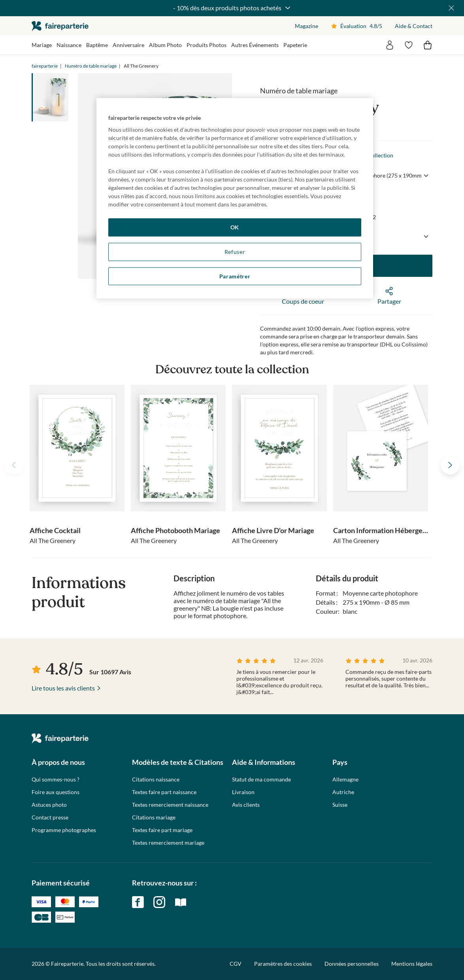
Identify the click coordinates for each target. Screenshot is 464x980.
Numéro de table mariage (91, 66)
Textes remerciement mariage (168, 843)
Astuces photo (49, 805)
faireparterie (60, 26)
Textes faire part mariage (162, 830)
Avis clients (246, 805)
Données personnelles (352, 964)
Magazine (307, 26)
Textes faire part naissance (164, 792)
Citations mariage (154, 817)
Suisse (340, 805)
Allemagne (345, 779)
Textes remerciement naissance (170, 805)
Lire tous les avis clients (63, 688)
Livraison (243, 792)
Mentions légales (412, 964)
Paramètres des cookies (283, 964)
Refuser (235, 252)
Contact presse (50, 817)
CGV (236, 964)
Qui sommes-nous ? (56, 779)
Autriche (343, 792)
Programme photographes (64, 830)
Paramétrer (235, 276)
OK (235, 227)
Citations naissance (156, 779)
